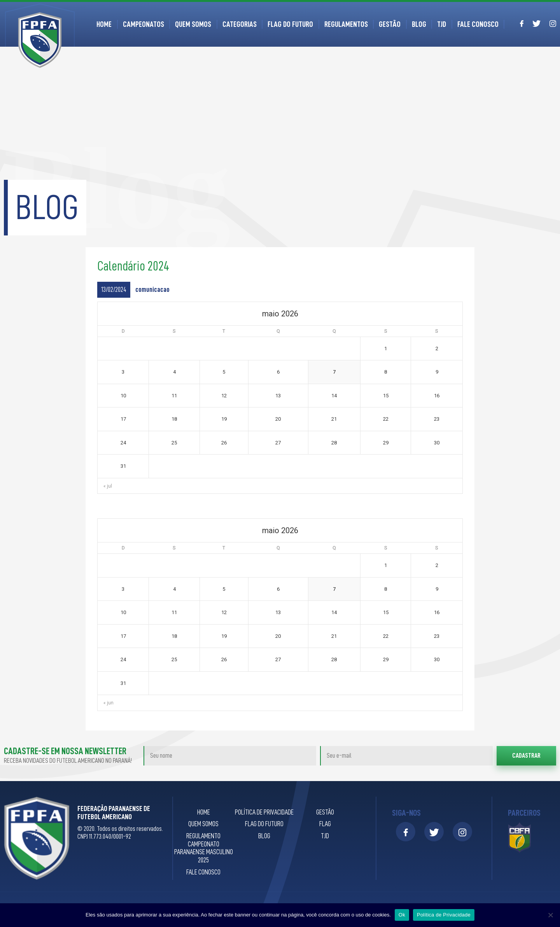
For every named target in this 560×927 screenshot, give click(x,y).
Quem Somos (193, 24)
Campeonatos (143, 24)
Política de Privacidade (444, 915)
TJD (442, 24)
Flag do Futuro (290, 24)
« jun (108, 703)
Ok (402, 915)
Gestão (390, 24)
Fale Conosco (478, 24)
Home (104, 24)
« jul (108, 486)
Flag (325, 824)
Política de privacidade (264, 812)
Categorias (240, 24)
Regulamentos (346, 24)
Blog (419, 24)
